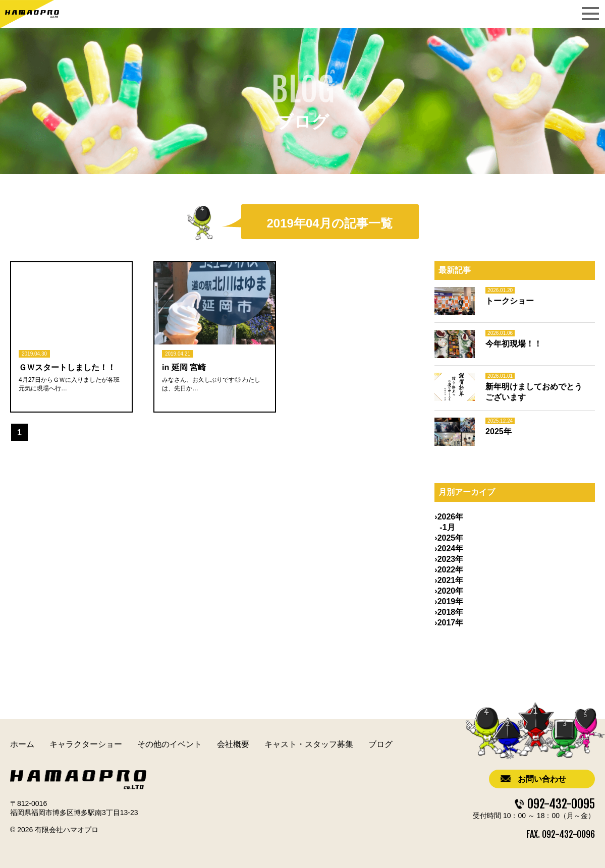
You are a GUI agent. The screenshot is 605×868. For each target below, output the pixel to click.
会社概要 (233, 744)
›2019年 (449, 601)
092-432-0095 (561, 804)
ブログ (380, 744)
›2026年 (449, 517)
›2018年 (449, 612)
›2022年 (449, 570)
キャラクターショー (86, 744)
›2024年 (449, 548)
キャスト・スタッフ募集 (309, 744)
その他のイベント (170, 744)
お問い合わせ (542, 779)
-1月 (447, 527)
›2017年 (449, 623)
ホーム (22, 744)
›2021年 (449, 580)
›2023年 (449, 559)
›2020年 (449, 591)
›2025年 (449, 538)
